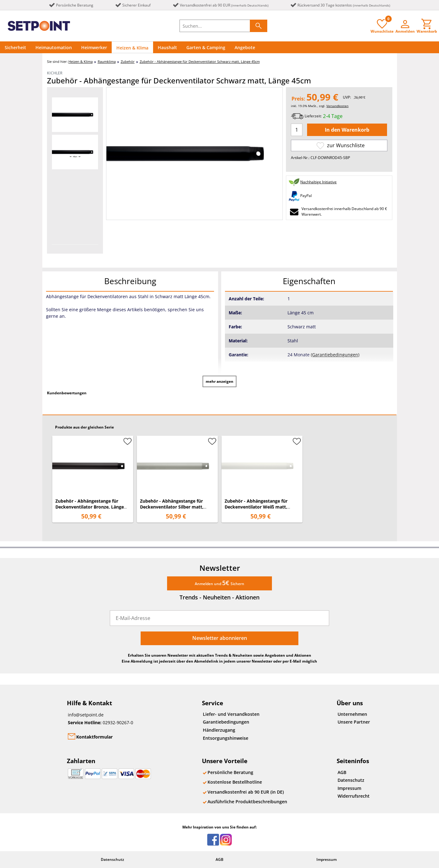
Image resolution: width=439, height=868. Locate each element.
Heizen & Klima (132, 48)
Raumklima (107, 61)
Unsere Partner (354, 722)
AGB (342, 772)
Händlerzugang (219, 730)
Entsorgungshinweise (226, 738)
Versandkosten (337, 106)
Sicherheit (15, 47)
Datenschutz (351, 780)
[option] (75, 115)
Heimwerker (94, 47)
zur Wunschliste (341, 145)
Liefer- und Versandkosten (231, 714)
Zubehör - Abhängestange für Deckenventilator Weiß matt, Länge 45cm (256, 507)
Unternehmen (352, 714)
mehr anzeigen (219, 381)
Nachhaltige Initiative (318, 182)
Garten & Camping (206, 47)
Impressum (349, 788)
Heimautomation (54, 47)
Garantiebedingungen (226, 722)
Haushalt (167, 47)
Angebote (245, 47)
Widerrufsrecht (354, 796)
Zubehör (128, 61)
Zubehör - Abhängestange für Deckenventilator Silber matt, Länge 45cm (172, 507)
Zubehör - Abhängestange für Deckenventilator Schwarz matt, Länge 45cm (200, 61)
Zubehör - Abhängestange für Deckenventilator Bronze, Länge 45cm (90, 507)
